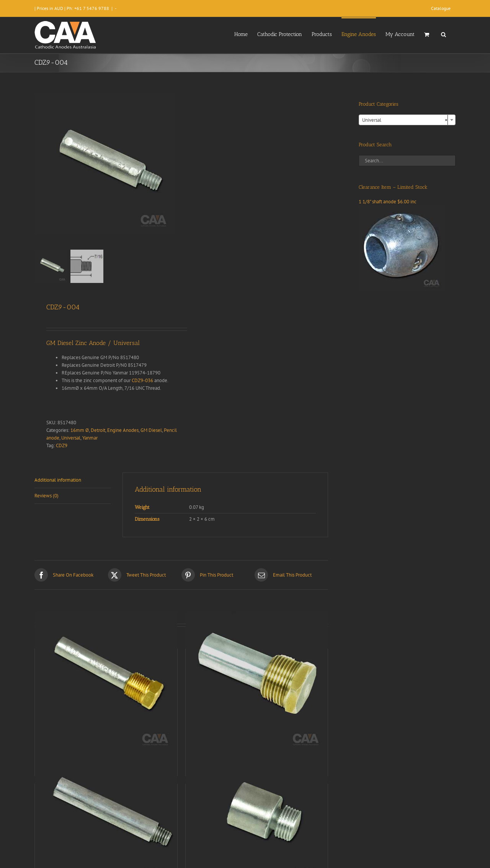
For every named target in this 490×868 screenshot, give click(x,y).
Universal (71, 438)
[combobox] (407, 120)
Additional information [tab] (58, 480)
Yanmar (90, 438)
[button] (443, 34)
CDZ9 (62, 445)
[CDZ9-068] (257, 682)
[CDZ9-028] (257, 818)
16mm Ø (80, 430)
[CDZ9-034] (106, 682)
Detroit (98, 430)
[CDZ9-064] (106, 818)
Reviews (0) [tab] (47, 496)
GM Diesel (151, 430)
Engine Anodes (123, 430)
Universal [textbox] (405, 120)
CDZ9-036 (142, 380)
